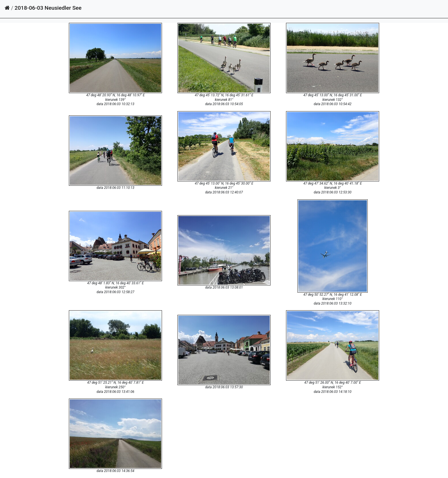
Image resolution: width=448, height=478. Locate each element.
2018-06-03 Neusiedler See (48, 8)
